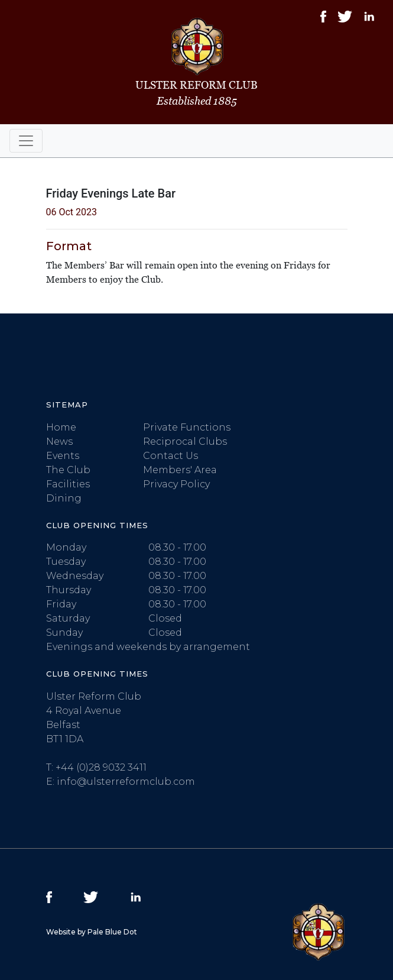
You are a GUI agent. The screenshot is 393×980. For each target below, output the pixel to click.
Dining (64, 498)
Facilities (68, 484)
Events (63, 456)
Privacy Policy (176, 484)
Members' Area (180, 470)
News (59, 442)
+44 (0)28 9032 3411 (101, 767)
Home (61, 427)
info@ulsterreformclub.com (126, 782)
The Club (68, 470)
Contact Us (170, 456)
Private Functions (187, 427)
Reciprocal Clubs (185, 442)
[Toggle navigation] (26, 141)
